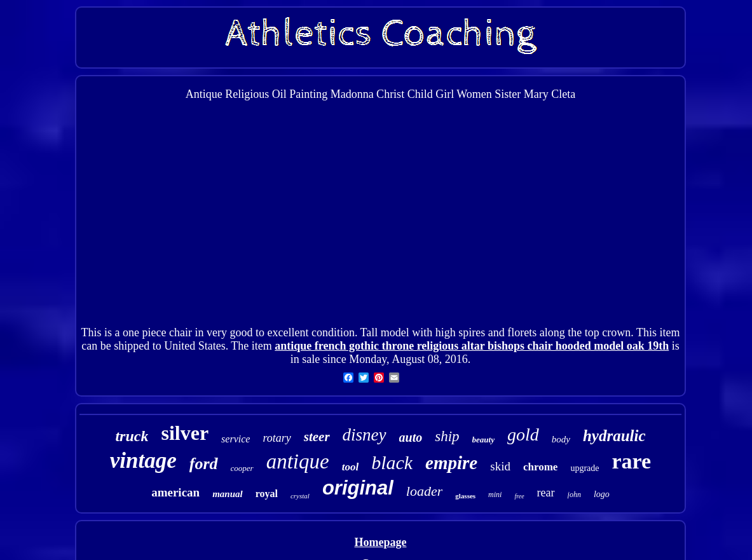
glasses (465, 496)
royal (267, 494)
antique (298, 461)
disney (365, 435)
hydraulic (614, 436)
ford (204, 464)
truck (132, 436)
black (392, 462)
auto (411, 437)
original (358, 488)
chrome (540, 467)
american (175, 492)
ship (447, 436)
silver (185, 433)
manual (228, 494)
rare (631, 461)
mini (495, 495)
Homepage (381, 542)
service (236, 439)
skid (500, 466)
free (519, 496)
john (574, 495)
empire (451, 463)
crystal (300, 496)
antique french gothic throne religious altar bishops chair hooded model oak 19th (472, 346)
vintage (143, 461)
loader (424, 491)
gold (523, 434)
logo (602, 494)
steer (317, 437)
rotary (277, 438)
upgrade (585, 468)
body (561, 439)
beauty (483, 440)
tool (350, 467)
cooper (242, 468)
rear (546, 493)
